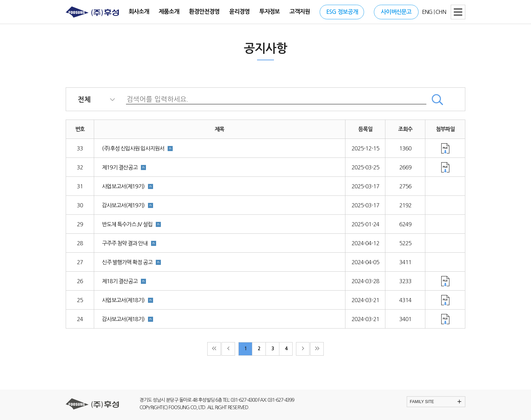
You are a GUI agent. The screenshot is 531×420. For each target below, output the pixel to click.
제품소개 (169, 12)
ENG (427, 12)
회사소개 (139, 12)
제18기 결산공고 (120, 281)
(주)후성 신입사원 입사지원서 (133, 148)
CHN (441, 12)
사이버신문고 (396, 12)
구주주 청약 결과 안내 (125, 243)
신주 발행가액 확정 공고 (127, 262)
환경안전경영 (204, 12)
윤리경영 (239, 12)
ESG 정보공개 (342, 12)
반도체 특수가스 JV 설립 (127, 224)
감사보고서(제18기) (123, 319)
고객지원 (300, 12)
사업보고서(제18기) (123, 300)
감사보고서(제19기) (123, 205)
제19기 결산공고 (120, 167)
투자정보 (270, 12)
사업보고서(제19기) (123, 186)
